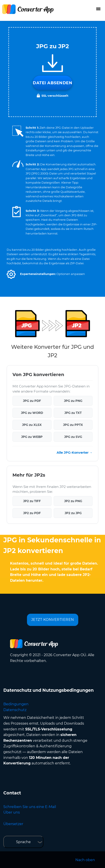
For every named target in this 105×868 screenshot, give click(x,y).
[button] (11, 274)
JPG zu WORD (32, 413)
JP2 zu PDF (32, 513)
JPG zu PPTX (73, 425)
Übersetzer (13, 824)
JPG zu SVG (73, 437)
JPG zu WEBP (32, 437)
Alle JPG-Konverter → (75, 453)
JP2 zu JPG (73, 513)
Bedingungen (16, 704)
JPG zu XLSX (32, 425)
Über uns (12, 812)
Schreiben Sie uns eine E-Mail (30, 807)
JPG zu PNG (73, 401)
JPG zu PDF (32, 401)
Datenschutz (15, 710)
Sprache (23, 842)
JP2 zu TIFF (32, 501)
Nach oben (85, 860)
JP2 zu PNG (73, 501)
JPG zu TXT (73, 413)
